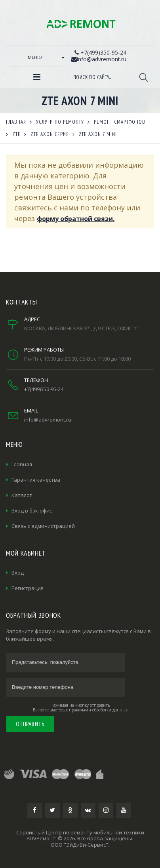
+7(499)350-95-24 (44, 389)
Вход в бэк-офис (32, 511)
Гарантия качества (36, 480)
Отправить (30, 724)
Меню (35, 57)
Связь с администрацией (43, 526)
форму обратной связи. (76, 219)
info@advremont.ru (48, 420)
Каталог (22, 495)
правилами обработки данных (98, 710)
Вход (18, 573)
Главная (22, 464)
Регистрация (28, 588)
